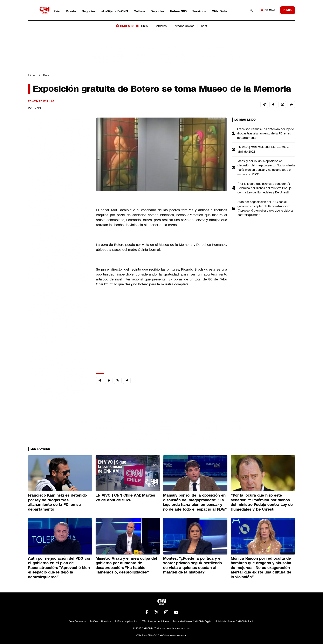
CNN (38, 108)
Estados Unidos (184, 26)
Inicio (31, 75)
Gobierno (161, 26)
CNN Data (219, 11)
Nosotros (106, 622)
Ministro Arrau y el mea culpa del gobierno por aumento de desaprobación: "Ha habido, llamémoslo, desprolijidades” (126, 565)
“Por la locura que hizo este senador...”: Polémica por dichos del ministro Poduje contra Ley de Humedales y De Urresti (264, 188)
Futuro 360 (178, 11)
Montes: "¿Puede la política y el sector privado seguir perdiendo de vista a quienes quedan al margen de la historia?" (193, 565)
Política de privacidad (127, 622)
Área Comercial (77, 622)
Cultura (139, 11)
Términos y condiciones (156, 622)
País (57, 11)
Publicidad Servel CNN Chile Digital (192, 622)
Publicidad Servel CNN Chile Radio (235, 622)
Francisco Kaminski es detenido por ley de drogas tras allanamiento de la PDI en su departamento (266, 133)
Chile (144, 26)
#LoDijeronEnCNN (115, 11)
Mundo (71, 11)
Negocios (89, 11)
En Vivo (268, 10)
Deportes (157, 11)
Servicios (199, 11)
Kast (204, 26)
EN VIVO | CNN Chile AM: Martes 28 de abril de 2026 (263, 149)
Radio (288, 10)
